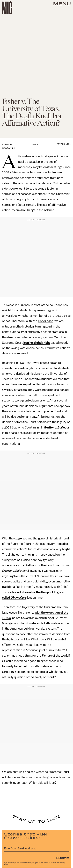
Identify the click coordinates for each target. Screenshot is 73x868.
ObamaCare (19, 598)
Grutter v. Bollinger (57, 427)
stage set (21, 538)
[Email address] (36, 848)
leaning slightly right (37, 343)
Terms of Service (50, 863)
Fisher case (46, 321)
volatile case (53, 172)
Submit (63, 858)
